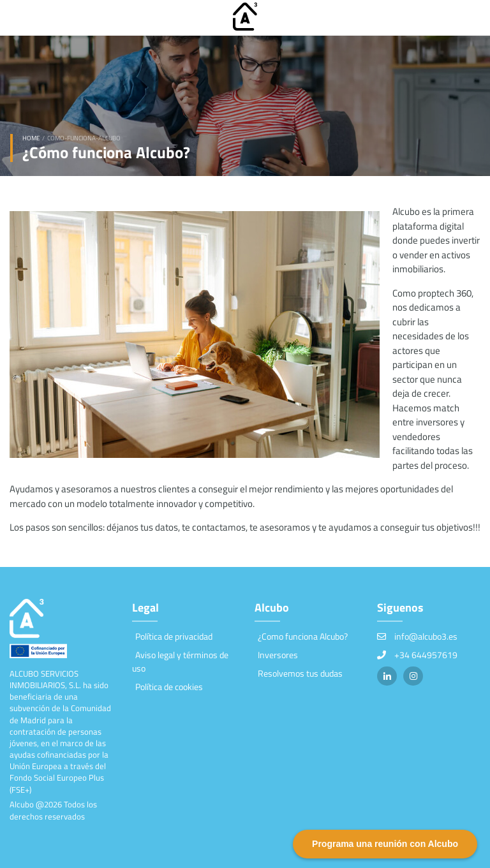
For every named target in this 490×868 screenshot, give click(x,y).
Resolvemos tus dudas (300, 673)
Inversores (278, 655)
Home (31, 138)
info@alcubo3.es (426, 636)
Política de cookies (169, 687)
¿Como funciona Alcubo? (303, 636)
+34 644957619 (426, 655)
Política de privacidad (174, 636)
